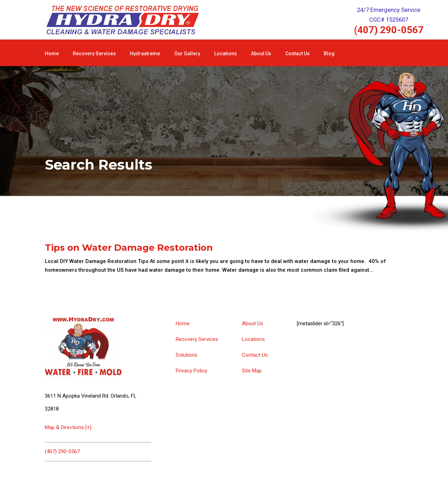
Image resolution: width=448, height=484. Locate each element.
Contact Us (297, 54)
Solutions (187, 355)
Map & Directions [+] (68, 427)
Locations (226, 54)
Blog (329, 54)
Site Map (252, 371)
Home (52, 54)
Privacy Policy (191, 371)
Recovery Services (94, 54)
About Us (261, 54)
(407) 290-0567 (389, 30)
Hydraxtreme (145, 54)
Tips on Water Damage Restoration (129, 248)
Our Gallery (187, 54)
